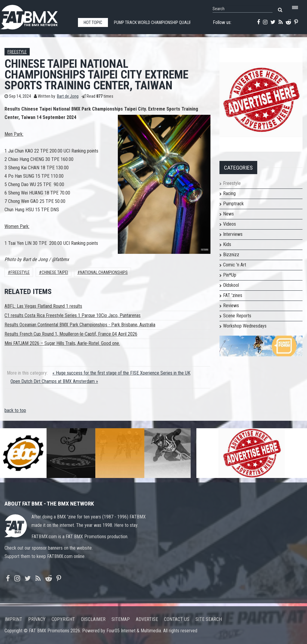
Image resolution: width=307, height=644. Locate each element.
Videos (230, 224)
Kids (227, 244)
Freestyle (17, 52)
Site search (209, 619)
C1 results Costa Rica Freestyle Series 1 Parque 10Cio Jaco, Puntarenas (73, 315)
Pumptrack (233, 204)
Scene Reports (237, 316)
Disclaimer (93, 619)
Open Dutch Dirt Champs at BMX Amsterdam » (54, 381)
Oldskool (231, 285)
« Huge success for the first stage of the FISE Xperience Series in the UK (121, 373)
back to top (15, 410)
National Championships (104, 273)
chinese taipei (55, 273)
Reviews (231, 306)
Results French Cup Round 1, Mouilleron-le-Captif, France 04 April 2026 (71, 334)
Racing (229, 193)
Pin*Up (230, 275)
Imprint (13, 619)
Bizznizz (231, 255)
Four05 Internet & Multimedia (134, 631)
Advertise (147, 619)
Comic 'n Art (235, 265)
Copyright (63, 619)
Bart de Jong (68, 96)
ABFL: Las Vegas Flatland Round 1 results (43, 306)
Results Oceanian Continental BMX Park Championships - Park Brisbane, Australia (80, 325)
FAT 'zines (233, 295)
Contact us (177, 619)
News (228, 214)
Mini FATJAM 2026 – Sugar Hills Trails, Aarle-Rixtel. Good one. (62, 343)
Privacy (37, 619)
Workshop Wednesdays (245, 326)
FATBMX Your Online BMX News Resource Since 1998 (36, 15)
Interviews (233, 234)
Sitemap (121, 619)
